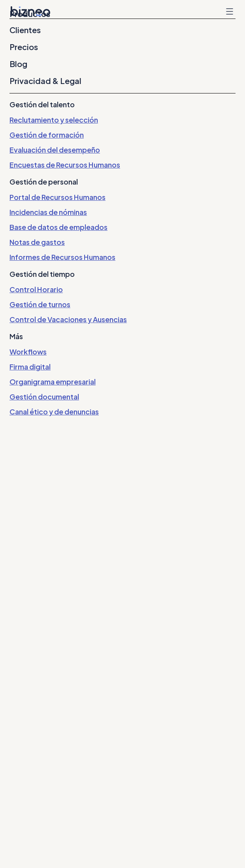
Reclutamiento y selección (54, 120)
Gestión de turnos (40, 304)
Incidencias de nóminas (48, 212)
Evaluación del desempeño (55, 150)
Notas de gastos (37, 242)
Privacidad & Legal (45, 81)
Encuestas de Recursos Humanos (65, 165)
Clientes (25, 30)
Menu (230, 11)
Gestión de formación (47, 135)
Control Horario (36, 289)
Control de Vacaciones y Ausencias (68, 319)
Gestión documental (44, 397)
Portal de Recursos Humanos (57, 197)
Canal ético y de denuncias (54, 412)
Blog (18, 64)
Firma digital (30, 367)
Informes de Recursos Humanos (62, 257)
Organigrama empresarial (53, 382)
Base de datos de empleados (58, 227)
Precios (24, 47)
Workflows (28, 352)
